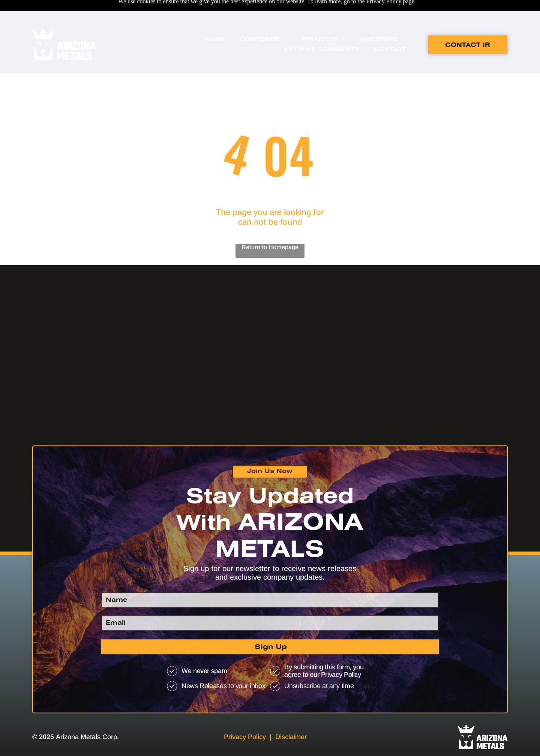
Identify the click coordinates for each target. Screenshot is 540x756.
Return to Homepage (270, 228)
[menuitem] (215, 22)
